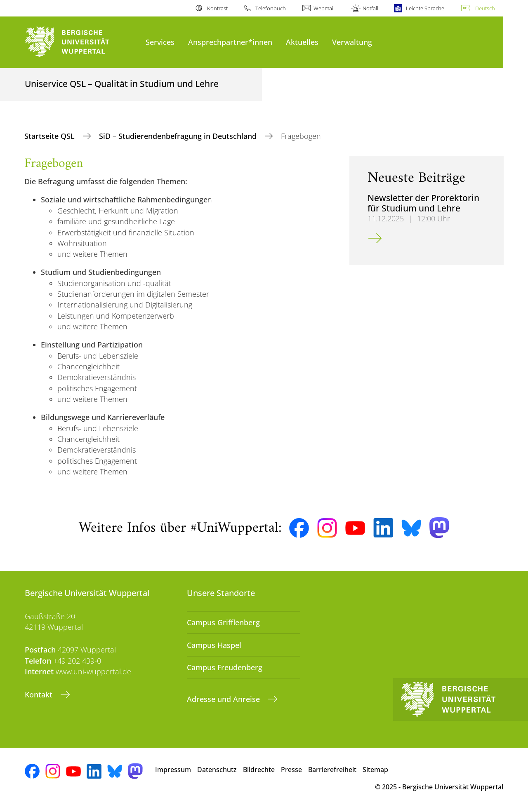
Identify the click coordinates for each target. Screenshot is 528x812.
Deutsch (485, 8)
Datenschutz (217, 770)
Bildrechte (259, 770)
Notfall (370, 8)
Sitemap (375, 770)
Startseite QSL (51, 136)
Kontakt (40, 695)
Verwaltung (352, 42)
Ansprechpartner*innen (230, 42)
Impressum (173, 770)
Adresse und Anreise (224, 699)
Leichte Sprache (425, 8)
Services (160, 42)
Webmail (324, 8)
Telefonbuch (271, 8)
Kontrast (217, 8)
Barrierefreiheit (332, 770)
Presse (291, 770)
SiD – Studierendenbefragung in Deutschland (179, 136)
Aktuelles (302, 42)
